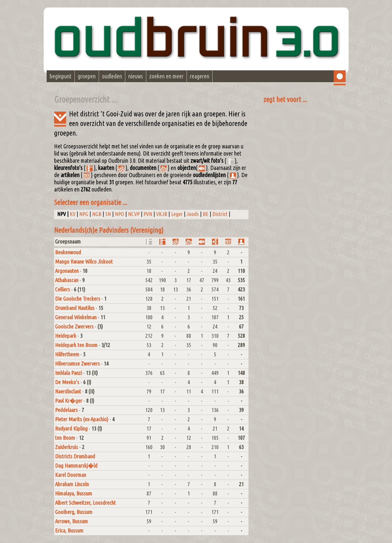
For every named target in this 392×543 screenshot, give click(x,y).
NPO (119, 214)
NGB (97, 214)
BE (206, 214)
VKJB (162, 214)
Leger (177, 214)
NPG (84, 214)
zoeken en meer (166, 76)
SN (108, 214)
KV (73, 214)
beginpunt (61, 76)
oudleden (112, 76)
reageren (200, 76)
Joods (193, 214)
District (220, 214)
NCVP (134, 214)
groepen (87, 76)
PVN (148, 214)
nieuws (136, 76)
